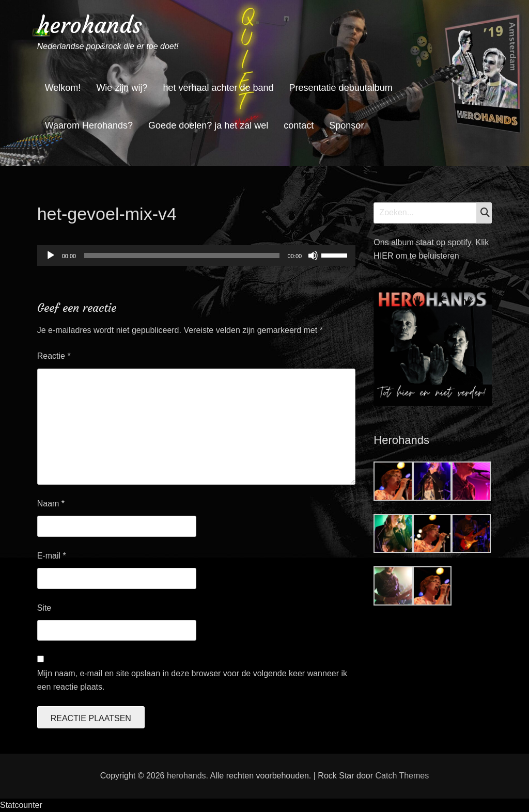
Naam (51, 504)
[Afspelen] (51, 256)
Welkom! (63, 88)
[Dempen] (313, 256)
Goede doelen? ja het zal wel (208, 125)
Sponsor (346, 125)
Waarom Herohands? (89, 125)
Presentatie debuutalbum (341, 88)
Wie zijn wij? (122, 88)
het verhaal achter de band (218, 88)
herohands (90, 25)
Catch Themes (402, 776)
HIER (385, 256)
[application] (196, 256)
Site (44, 608)
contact (299, 125)
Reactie (54, 356)
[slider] (182, 256)
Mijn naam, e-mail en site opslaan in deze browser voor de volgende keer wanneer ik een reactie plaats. (192, 680)
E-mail (52, 556)
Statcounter (21, 805)
